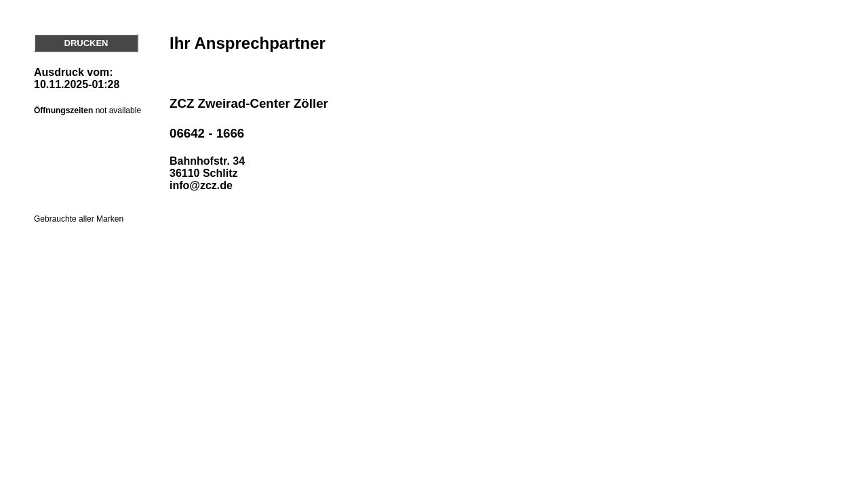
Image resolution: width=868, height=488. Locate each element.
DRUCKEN (86, 43)
